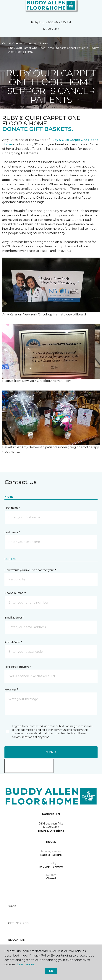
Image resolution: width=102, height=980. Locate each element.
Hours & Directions (51, 831)
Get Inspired (18, 923)
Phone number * (15, 593)
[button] (88, 7)
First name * (12, 508)
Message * (11, 690)
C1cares (43, 43)
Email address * (14, 618)
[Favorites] (92, 7)
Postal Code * (13, 642)
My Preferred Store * (18, 667)
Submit (51, 752)
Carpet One (10, 43)
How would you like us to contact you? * (30, 570)
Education (17, 940)
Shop (12, 906)
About (28, 43)
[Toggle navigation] (5, 7)
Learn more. (26, 964)
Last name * (12, 532)
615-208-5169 (51, 29)
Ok (51, 971)
